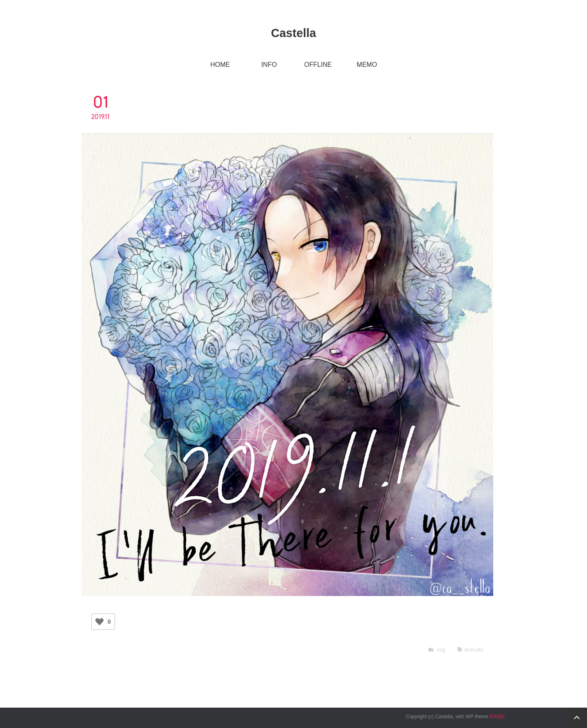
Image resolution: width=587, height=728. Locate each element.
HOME (220, 65)
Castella (293, 33)
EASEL (498, 717)
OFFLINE (318, 65)
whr (480, 650)
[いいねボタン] (99, 622)
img (441, 650)
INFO (269, 65)
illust (469, 650)
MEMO (367, 65)
